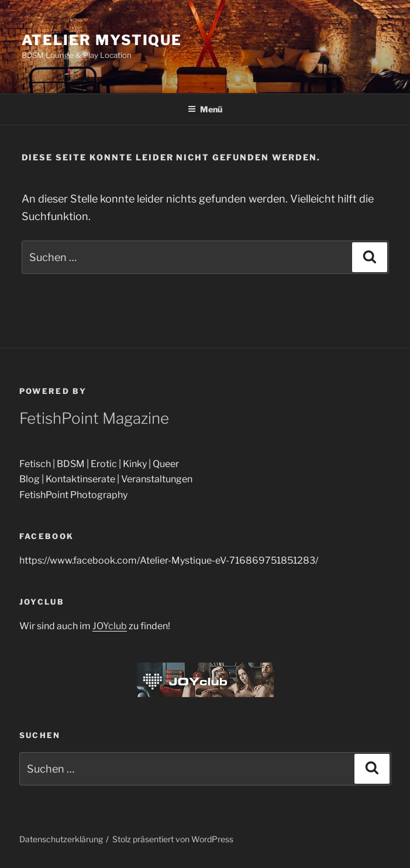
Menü (205, 109)
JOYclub (110, 626)
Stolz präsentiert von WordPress (173, 839)
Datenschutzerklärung (61, 839)
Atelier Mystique (102, 40)
